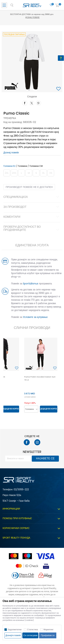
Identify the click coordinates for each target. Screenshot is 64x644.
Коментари (32, 217)
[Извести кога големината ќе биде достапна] (7, 173)
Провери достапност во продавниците (32, 229)
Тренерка (10, 118)
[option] (32, 62)
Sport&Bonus (31, 284)
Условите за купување (35, 317)
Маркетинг (48, 629)
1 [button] (30, 90)
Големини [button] (23, 166)
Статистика (33, 629)
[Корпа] (57, 6)
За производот (32, 207)
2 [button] (34, 90)
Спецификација (32, 197)
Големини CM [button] (36, 166)
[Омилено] (51, 5)
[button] (59, 89)
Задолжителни (15, 629)
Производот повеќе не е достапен (29, 187)
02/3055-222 (21, 489)
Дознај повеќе (32, 17)
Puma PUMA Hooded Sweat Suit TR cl (40, 378)
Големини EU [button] (9, 166)
